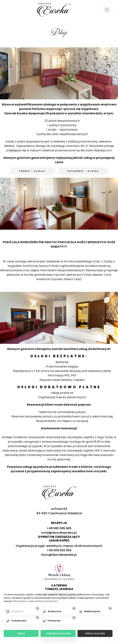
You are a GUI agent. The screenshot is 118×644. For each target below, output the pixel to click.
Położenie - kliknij (83, 171)
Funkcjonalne (19, 621)
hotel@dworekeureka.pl (59, 533)
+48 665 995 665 (59, 528)
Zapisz (21, 633)
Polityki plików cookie (23, 601)
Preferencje (54, 621)
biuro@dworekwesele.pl (59, 555)
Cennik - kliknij (32, 171)
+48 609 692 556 (59, 550)
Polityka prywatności (47, 601)
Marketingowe (92, 611)
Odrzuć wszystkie (95, 633)
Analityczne (54, 611)
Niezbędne (17, 611)
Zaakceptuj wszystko (58, 633)
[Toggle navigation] (107, 10)
